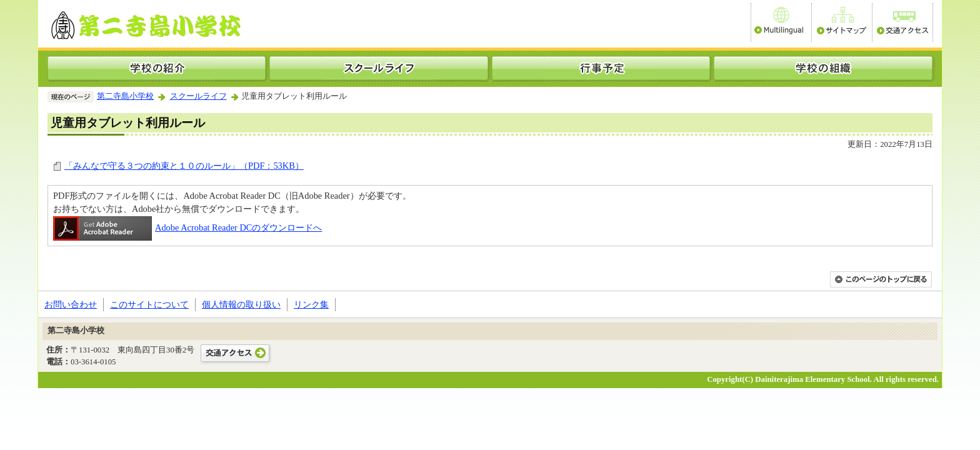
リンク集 (311, 304)
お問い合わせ (71, 304)
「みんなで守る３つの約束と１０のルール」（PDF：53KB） (184, 166)
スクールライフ (198, 96)
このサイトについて (149, 304)
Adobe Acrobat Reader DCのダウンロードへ (187, 227)
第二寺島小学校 (125, 96)
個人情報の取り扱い (241, 304)
